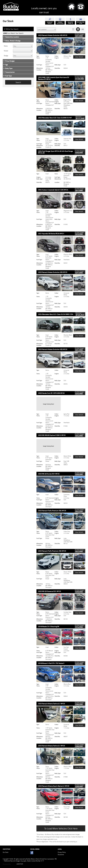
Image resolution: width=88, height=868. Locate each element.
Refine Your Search (11, 29)
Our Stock (6, 852)
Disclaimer (61, 855)
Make (6, 46)
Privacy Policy (62, 852)
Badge (6, 56)
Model (6, 51)
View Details (79, 57)
